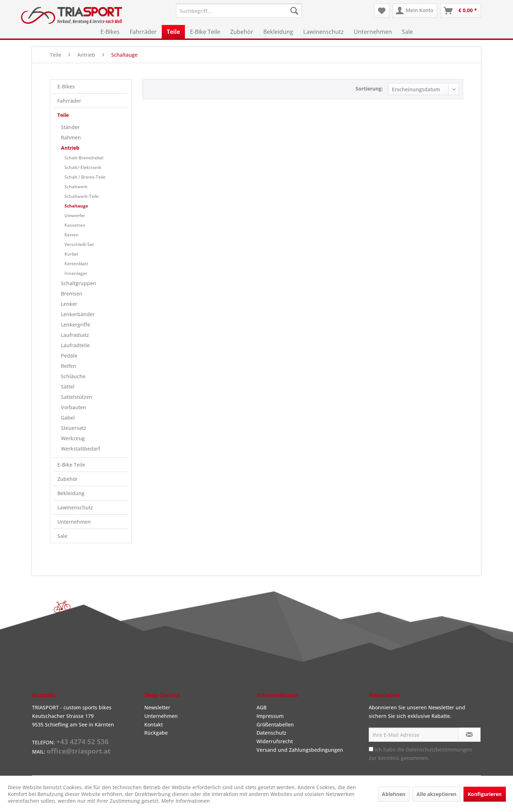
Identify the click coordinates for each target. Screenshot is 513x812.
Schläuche (73, 376)
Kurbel (71, 254)
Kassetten (75, 225)
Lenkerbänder (78, 314)
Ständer (70, 127)
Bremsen (72, 294)
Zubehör (68, 479)
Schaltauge (76, 206)
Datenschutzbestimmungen (439, 749)
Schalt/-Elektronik (83, 167)
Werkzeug (73, 438)
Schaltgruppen (79, 283)
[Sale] (407, 32)
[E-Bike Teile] (205, 32)
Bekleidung (71, 493)
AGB (261, 707)
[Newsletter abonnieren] (469, 735)
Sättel (68, 387)
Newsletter (157, 707)
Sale (62, 536)
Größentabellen (275, 724)
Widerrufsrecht (275, 741)
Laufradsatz (75, 335)
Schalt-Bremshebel (84, 158)
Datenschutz (271, 733)
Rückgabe (156, 733)
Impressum (270, 716)
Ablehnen (394, 794)
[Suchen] (294, 11)
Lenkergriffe (76, 325)
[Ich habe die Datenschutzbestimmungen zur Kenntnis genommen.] (371, 749)
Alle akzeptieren (436, 794)
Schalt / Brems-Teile (85, 177)
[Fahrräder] (143, 32)
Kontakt (154, 724)
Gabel (68, 418)
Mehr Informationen (186, 801)
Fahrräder (69, 101)
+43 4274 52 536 (82, 742)
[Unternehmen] (373, 32)
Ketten (72, 235)
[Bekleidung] (278, 32)
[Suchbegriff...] (239, 11)
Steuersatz (74, 428)
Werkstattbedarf (81, 449)
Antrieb (70, 148)
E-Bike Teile (71, 465)
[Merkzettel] (382, 11)
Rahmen (71, 137)
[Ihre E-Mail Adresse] (414, 735)
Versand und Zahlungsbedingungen (300, 750)
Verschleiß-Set (79, 244)
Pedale (69, 356)
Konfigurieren (485, 794)
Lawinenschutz (75, 507)
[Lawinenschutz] (323, 32)
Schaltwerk (76, 187)
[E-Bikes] (110, 32)
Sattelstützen (77, 397)
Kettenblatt (76, 264)
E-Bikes (66, 86)
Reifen (69, 366)
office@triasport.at (79, 751)
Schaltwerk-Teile (82, 196)
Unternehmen (74, 522)
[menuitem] (239, 11)
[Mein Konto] (415, 11)
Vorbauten (74, 407)
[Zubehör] (242, 32)
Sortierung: (369, 89)
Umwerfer (75, 215)
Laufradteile (75, 345)
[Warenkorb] (461, 11)
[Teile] (173, 32)
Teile (63, 115)
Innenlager (76, 273)
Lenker (69, 304)
